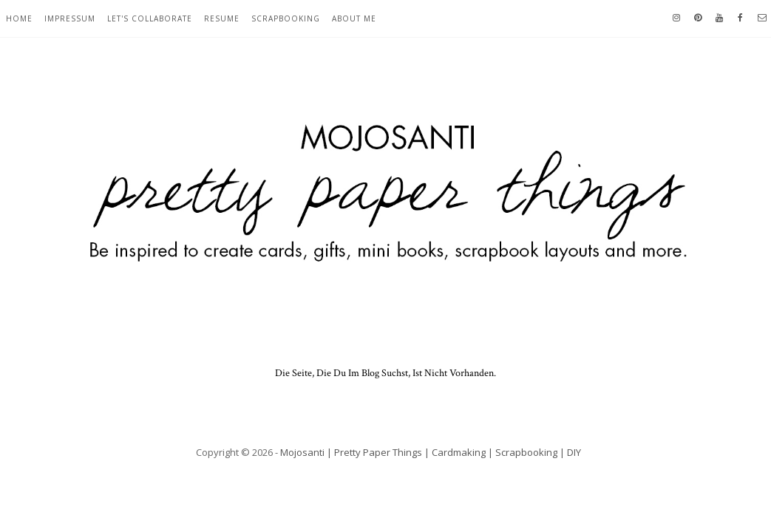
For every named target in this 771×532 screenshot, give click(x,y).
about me (354, 18)
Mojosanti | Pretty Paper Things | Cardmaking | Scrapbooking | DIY (431, 452)
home (19, 18)
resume (222, 18)
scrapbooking (286, 18)
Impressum (70, 18)
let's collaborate (150, 18)
